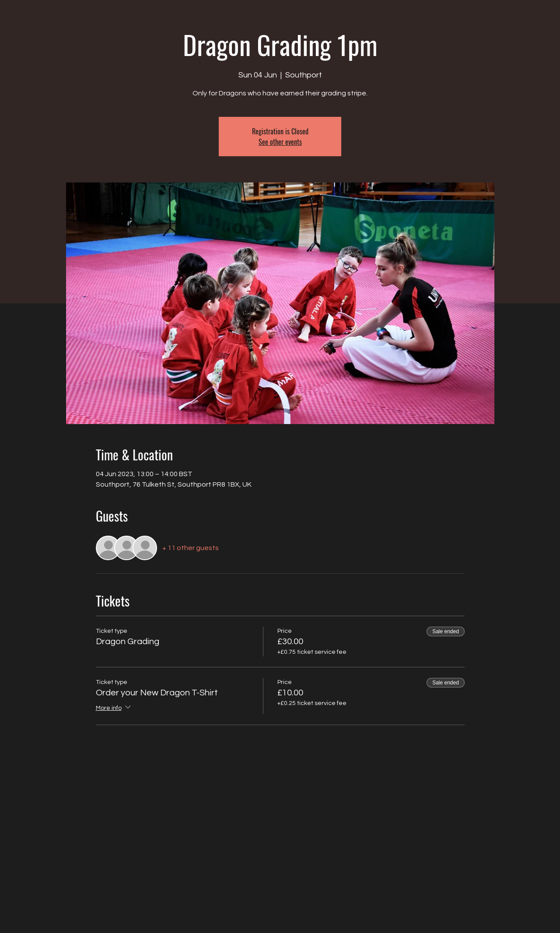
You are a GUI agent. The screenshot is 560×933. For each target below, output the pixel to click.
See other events (280, 142)
